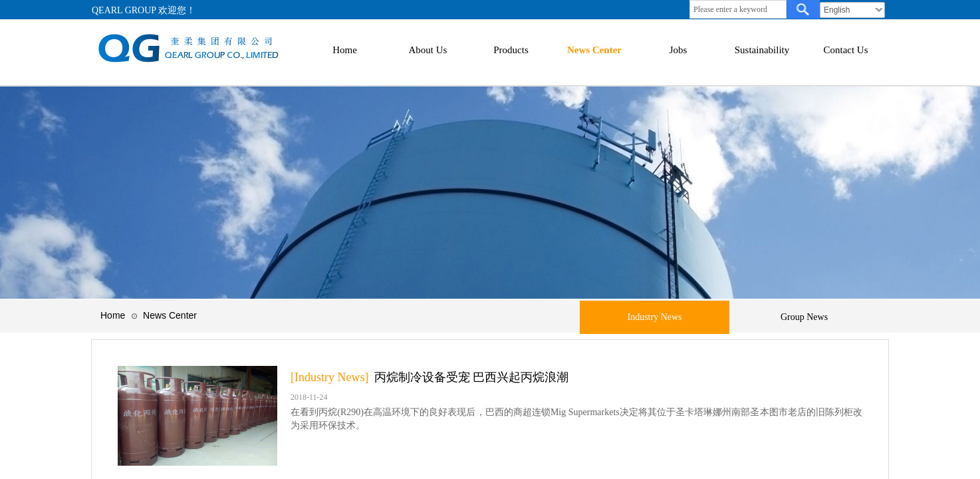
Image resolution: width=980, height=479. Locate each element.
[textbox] (738, 9)
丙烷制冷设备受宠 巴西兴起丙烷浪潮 (472, 377)
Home (113, 315)
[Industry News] (329, 377)
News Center (170, 315)
